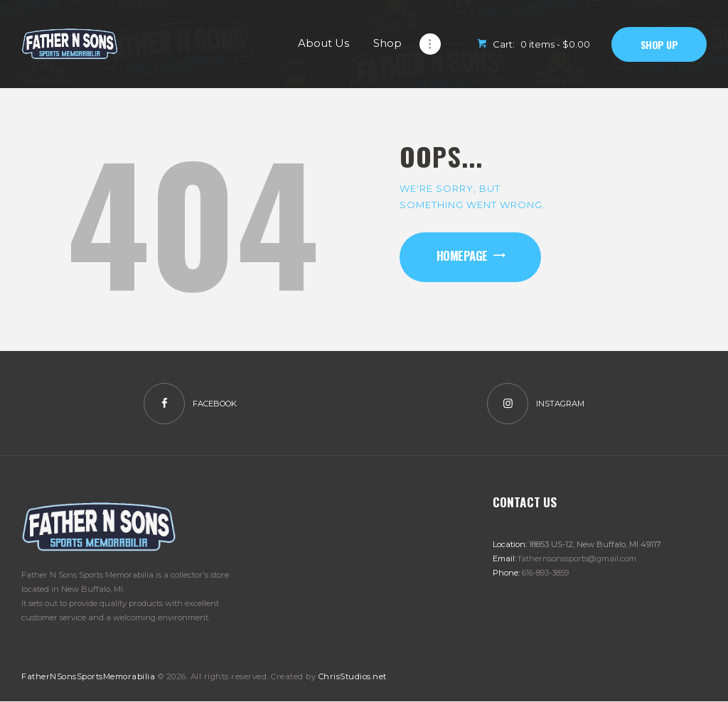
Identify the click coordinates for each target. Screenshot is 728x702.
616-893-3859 (545, 573)
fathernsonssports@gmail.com (577, 558)
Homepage (462, 255)
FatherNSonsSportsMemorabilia (88, 676)
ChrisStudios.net (353, 676)
